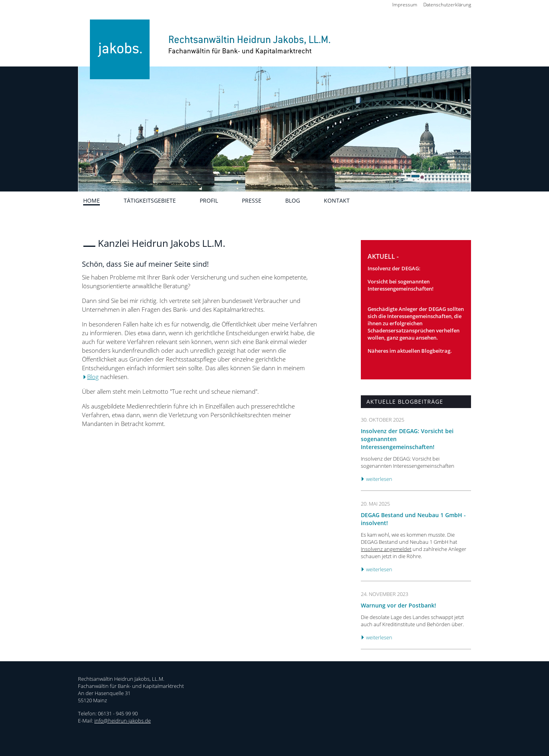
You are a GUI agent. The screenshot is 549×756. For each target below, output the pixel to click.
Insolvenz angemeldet (386, 549)
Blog (93, 377)
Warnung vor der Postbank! (398, 605)
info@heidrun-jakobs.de (123, 721)
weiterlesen (379, 479)
